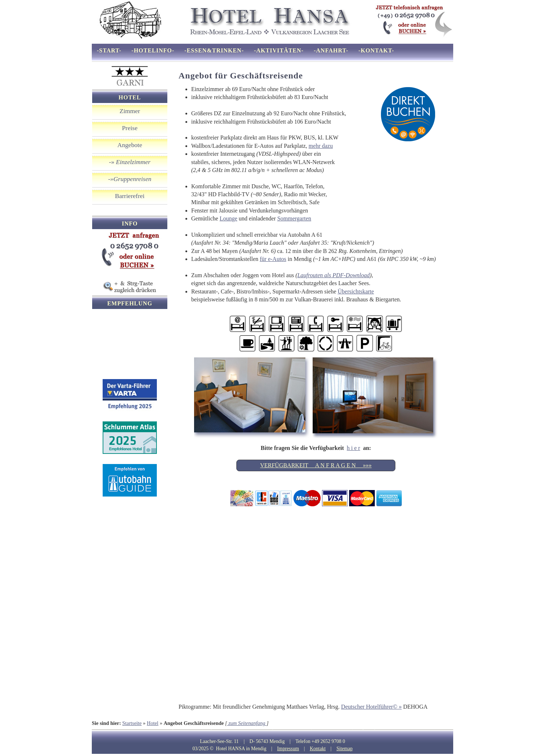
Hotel (153, 723)
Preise (130, 128)
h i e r (354, 448)
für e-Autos (273, 259)
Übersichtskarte (356, 291)
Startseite (132, 723)
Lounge (229, 218)
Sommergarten (294, 218)
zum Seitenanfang (247, 723)
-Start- (109, 50)
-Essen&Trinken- (214, 50)
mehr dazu (321, 146)
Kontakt (318, 749)
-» (130, 162)
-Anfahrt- (331, 50)
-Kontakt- (376, 50)
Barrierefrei (130, 196)
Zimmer (130, 111)
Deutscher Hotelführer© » (372, 707)
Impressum (288, 749)
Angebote (130, 145)
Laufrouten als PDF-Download (334, 275)
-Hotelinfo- (153, 50)
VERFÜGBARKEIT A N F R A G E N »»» (316, 465)
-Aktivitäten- (279, 50)
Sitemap (345, 749)
